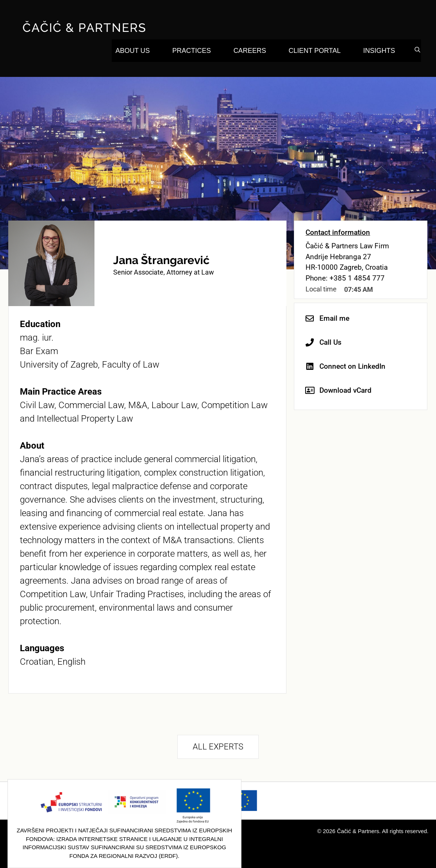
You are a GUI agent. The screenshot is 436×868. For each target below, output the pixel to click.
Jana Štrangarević (161, 260)
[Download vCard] (310, 390)
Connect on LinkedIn (352, 366)
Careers (250, 51)
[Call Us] (310, 342)
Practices (192, 51)
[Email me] (310, 318)
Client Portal (315, 51)
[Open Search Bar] (417, 50)
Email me (334, 318)
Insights (379, 51)
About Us (133, 51)
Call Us (330, 342)
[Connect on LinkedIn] (310, 366)
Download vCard (345, 390)
